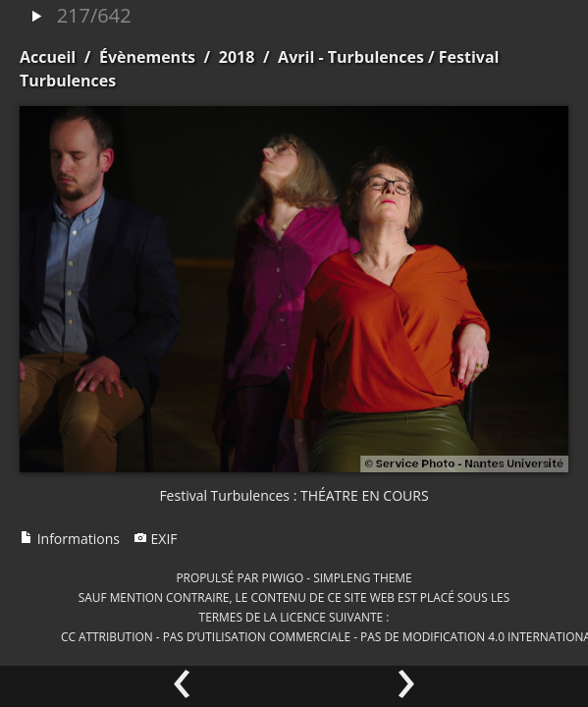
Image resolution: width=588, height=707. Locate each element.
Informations (70, 539)
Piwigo (282, 577)
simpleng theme (362, 577)
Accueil (48, 57)
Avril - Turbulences (351, 57)
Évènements (147, 57)
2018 (237, 57)
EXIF (156, 539)
